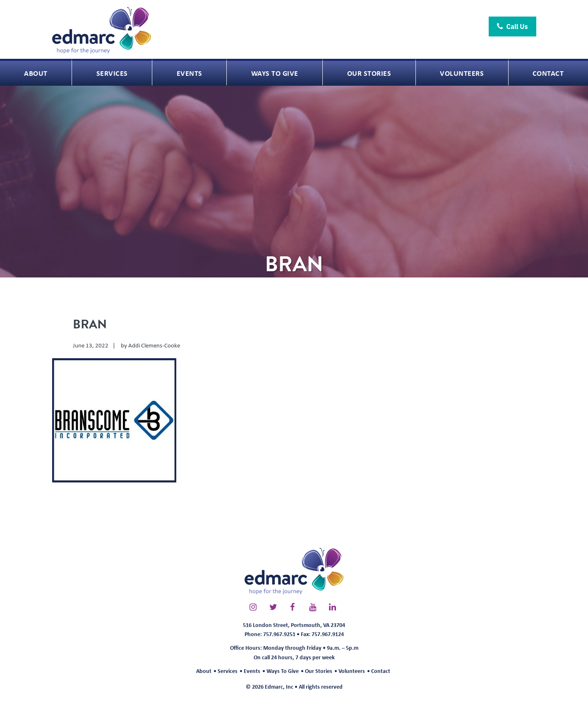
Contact (381, 671)
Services (228, 671)
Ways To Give (283, 671)
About (204, 671)
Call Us (512, 27)
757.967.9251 (279, 634)
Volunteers (352, 671)
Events (252, 671)
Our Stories (319, 671)
